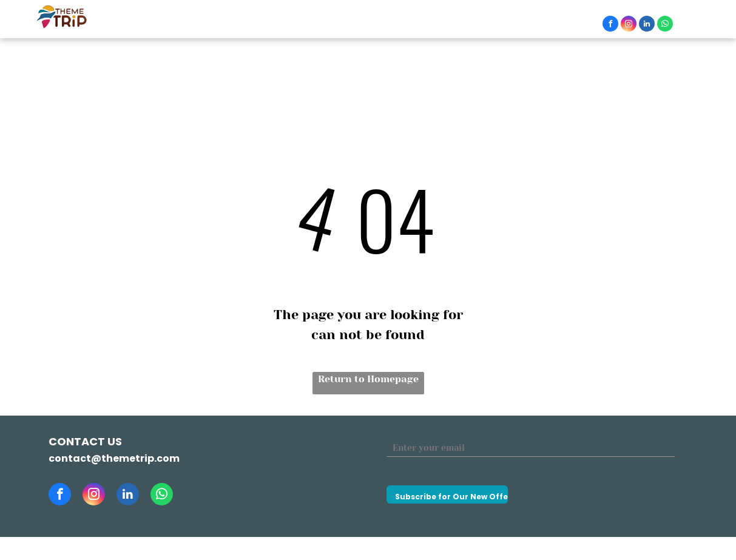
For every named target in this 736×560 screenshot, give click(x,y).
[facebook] (610, 25)
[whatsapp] (665, 25)
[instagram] (629, 25)
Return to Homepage (368, 379)
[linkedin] (647, 25)
